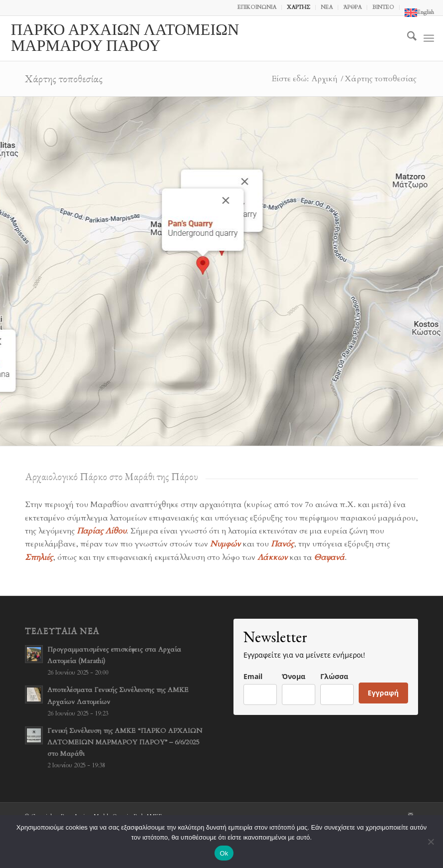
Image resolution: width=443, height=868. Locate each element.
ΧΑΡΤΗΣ (299, 7)
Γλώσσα (334, 676)
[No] (431, 842)
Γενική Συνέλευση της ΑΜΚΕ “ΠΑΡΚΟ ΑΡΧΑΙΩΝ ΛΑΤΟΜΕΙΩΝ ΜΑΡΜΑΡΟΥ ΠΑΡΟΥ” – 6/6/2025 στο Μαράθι (125, 742)
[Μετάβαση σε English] (419, 13)
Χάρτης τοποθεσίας (64, 79)
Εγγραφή (383, 693)
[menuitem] (257, 7)
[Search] (407, 38)
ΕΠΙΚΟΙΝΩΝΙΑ (257, 7)
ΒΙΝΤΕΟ (383, 7)
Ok (224, 853)
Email (253, 676)
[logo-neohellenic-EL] (159, 38)
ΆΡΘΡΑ (352, 7)
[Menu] (429, 38)
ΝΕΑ (327, 7)
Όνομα (294, 676)
